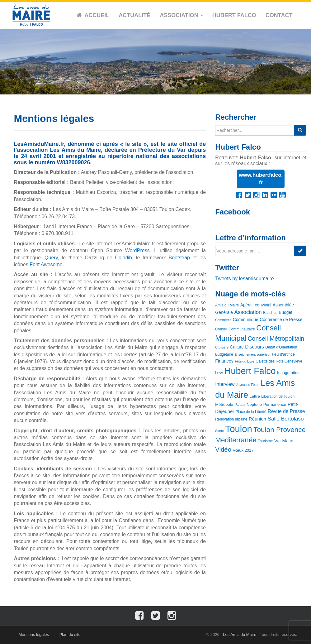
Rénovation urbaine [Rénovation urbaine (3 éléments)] (231, 419)
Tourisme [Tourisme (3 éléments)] (265, 441)
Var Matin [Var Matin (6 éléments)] (284, 441)
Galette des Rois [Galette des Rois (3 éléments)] (269, 361)
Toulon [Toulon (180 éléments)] (238, 429)
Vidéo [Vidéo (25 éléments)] (223, 449)
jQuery (51, 258)
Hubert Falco (234, 15)
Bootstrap (179, 258)
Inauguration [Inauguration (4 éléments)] (288, 373)
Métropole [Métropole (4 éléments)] (224, 404)
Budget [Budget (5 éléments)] (285, 312)
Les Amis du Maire (240, 634)
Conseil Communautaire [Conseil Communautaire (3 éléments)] (235, 329)
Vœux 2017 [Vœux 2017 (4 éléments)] (243, 450)
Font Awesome (46, 264)
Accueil (97, 15)
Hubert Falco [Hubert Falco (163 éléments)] (250, 371)
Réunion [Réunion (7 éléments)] (257, 419)
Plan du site (70, 634)
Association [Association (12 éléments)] (248, 312)
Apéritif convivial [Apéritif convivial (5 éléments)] (256, 305)
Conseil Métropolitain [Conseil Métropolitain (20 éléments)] (276, 339)
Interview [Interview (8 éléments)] (225, 384)
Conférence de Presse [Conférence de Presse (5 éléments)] (281, 320)
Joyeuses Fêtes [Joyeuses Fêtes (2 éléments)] (248, 385)
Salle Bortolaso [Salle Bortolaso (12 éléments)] (285, 419)
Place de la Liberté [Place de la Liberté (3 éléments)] (251, 412)
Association (181, 15)
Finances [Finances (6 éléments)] (224, 361)
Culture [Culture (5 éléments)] (237, 347)
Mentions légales (34, 634)
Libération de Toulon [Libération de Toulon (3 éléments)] (278, 396)
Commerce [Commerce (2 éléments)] (223, 320)
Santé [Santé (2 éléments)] (219, 431)
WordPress (137, 250)
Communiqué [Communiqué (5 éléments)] (246, 320)
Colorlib (124, 258)
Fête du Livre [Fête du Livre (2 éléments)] (245, 361)
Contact (279, 15)
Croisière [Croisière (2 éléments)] (222, 347)
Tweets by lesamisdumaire (245, 279)
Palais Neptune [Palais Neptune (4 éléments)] (248, 404)
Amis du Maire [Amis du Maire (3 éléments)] (227, 305)
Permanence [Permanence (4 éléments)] (275, 404)
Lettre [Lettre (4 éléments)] (255, 396)
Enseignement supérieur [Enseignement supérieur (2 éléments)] (252, 354)
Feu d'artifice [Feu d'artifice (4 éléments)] (283, 354)
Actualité (134, 15)
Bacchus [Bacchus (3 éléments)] (270, 313)
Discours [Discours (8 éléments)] (254, 347)
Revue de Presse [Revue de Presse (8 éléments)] (286, 411)
